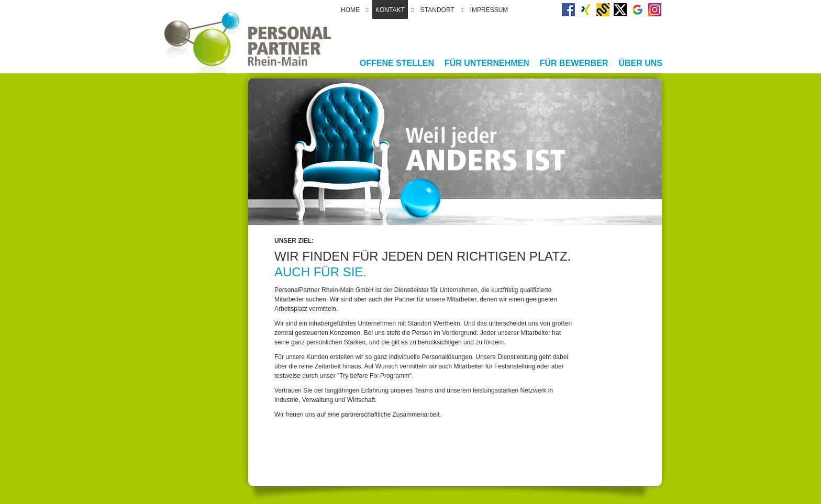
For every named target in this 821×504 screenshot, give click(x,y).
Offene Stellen (397, 63)
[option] (455, 152)
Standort (437, 10)
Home (350, 10)
